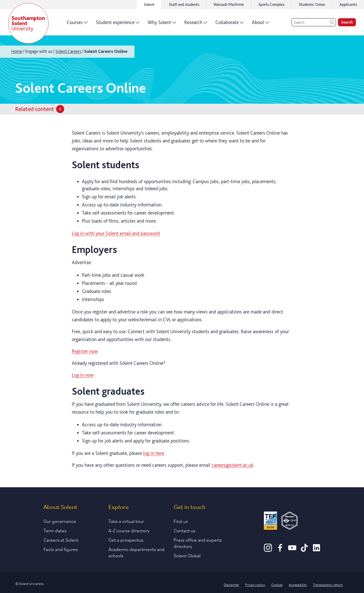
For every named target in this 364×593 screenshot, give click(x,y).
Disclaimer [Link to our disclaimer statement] (231, 584)
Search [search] (347, 22)
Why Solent (162, 24)
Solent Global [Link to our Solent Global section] (187, 555)
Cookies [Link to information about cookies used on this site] (277, 584)
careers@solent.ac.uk (232, 465)
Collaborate (230, 24)
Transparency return (328, 584)
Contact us (185, 530)
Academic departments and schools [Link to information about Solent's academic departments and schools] (136, 552)
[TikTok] (304, 550)
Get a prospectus (126, 540)
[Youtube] (292, 550)
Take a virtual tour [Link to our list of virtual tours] (126, 521)
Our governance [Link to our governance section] (60, 521)
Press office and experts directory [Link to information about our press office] (198, 543)
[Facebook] (280, 550)
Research (196, 24)
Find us (181, 521)
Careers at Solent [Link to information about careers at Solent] (61, 540)
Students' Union (312, 4)
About (260, 24)
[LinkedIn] (316, 550)
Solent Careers (68, 51)
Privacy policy (255, 584)
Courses (77, 24)
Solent (149, 4)
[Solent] (28, 23)
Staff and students (184, 4)
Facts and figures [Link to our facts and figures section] (61, 549)
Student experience (118, 24)
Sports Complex (271, 4)
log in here (154, 453)
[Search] (314, 22)
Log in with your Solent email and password (116, 233)
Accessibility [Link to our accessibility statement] (298, 584)
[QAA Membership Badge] (290, 522)
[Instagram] (268, 550)
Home (17, 51)
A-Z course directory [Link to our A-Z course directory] (129, 530)
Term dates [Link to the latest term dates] (55, 530)
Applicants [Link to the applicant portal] (348, 4)
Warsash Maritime (229, 4)
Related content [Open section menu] (40, 109)
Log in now (83, 375)
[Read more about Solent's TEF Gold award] (270, 522)
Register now (85, 351)
